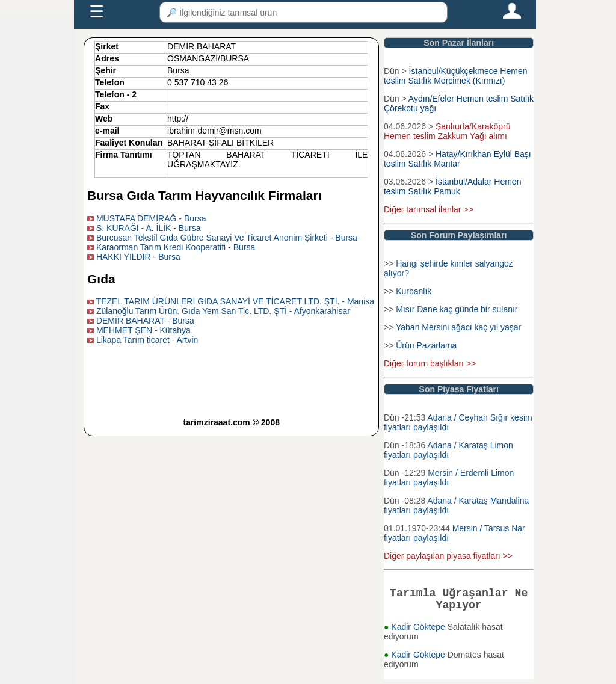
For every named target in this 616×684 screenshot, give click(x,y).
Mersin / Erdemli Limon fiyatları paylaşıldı (449, 478)
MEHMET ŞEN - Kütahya (143, 330)
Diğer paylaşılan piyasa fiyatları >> (448, 556)
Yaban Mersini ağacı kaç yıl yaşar (458, 327)
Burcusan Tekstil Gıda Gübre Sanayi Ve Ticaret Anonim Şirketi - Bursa (227, 238)
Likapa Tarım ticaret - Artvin (147, 340)
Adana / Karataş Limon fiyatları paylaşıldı (448, 450)
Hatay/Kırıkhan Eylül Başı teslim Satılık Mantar (457, 159)
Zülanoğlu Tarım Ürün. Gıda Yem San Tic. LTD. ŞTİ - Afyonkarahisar (223, 311)
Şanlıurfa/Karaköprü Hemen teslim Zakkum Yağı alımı (447, 131)
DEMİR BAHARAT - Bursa (145, 321)
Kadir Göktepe (419, 632)
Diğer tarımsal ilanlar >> (429, 209)
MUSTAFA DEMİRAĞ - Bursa (151, 218)
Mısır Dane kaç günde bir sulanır (457, 309)
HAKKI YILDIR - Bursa (138, 257)
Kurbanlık (414, 291)
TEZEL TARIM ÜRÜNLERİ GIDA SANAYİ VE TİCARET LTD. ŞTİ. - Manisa (235, 301)
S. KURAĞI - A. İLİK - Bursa (149, 228)
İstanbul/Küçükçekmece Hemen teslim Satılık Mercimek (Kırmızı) (456, 76)
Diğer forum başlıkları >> (430, 363)
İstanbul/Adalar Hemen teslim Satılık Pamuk (452, 186)
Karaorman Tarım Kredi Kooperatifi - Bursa (176, 247)
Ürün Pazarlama (426, 345)
